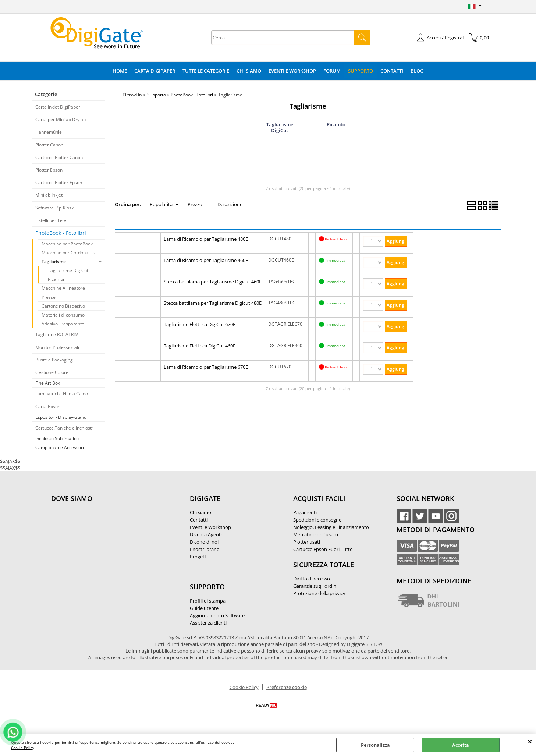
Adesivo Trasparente (63, 324)
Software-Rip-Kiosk (54, 208)
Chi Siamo (249, 71)
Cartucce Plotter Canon (59, 157)
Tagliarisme (54, 262)
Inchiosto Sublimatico (57, 439)
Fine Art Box (48, 383)
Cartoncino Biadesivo (63, 306)
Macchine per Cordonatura (69, 253)
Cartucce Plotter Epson (59, 182)
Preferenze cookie (287, 687)
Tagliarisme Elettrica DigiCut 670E (200, 324)
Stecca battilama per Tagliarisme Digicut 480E (213, 303)
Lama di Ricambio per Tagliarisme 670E (206, 367)
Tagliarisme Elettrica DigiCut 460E (200, 346)
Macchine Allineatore (63, 288)
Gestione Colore (52, 372)
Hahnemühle (49, 132)
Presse (49, 297)
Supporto (361, 71)
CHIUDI (530, 741)
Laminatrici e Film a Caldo (62, 394)
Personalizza (375, 745)
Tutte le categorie (206, 71)
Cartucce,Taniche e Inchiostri (65, 428)
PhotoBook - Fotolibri (61, 233)
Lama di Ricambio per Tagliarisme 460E (206, 260)
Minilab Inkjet (49, 195)
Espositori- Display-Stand (61, 417)
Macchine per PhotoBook (67, 244)
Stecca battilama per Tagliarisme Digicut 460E (213, 282)
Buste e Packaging (54, 360)
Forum (332, 71)
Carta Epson (48, 407)
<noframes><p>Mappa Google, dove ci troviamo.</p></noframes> (106, 547)
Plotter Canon (49, 145)
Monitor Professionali (57, 347)
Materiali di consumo (63, 315)
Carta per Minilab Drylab (61, 119)
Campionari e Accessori (60, 447)
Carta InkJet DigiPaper (58, 107)
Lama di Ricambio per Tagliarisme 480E (206, 239)
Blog (417, 71)
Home (120, 71)
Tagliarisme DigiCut (68, 270)
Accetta (461, 745)
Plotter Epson (49, 170)
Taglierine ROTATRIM (57, 334)
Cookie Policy (23, 748)
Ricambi (56, 279)
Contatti (392, 71)
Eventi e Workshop (292, 71)
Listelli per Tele (51, 220)
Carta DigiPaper (155, 71)
